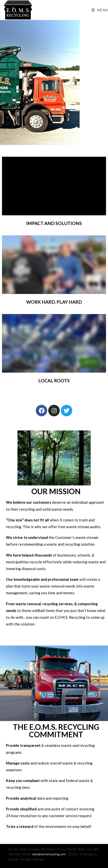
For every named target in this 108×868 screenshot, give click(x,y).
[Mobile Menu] (100, 10)
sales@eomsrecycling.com (49, 854)
